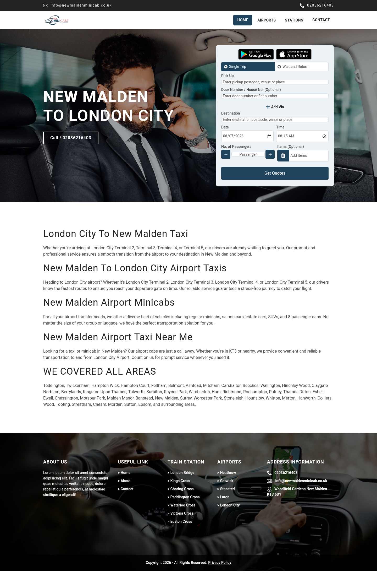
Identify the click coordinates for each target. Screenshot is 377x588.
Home (243, 20)
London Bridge (182, 490)
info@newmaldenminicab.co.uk (77, 6)
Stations (294, 20)
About (126, 498)
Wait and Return (295, 67)
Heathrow (228, 490)
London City (230, 522)
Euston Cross (181, 539)
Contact (321, 20)
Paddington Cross (185, 514)
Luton (225, 514)
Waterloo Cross (183, 522)
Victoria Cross (182, 531)
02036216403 (317, 6)
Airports (267, 20)
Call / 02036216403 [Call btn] (71, 146)
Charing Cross (182, 506)
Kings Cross (180, 498)
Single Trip (238, 67)
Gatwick (227, 498)
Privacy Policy (220, 580)
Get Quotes (275, 190)
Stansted (228, 506)
